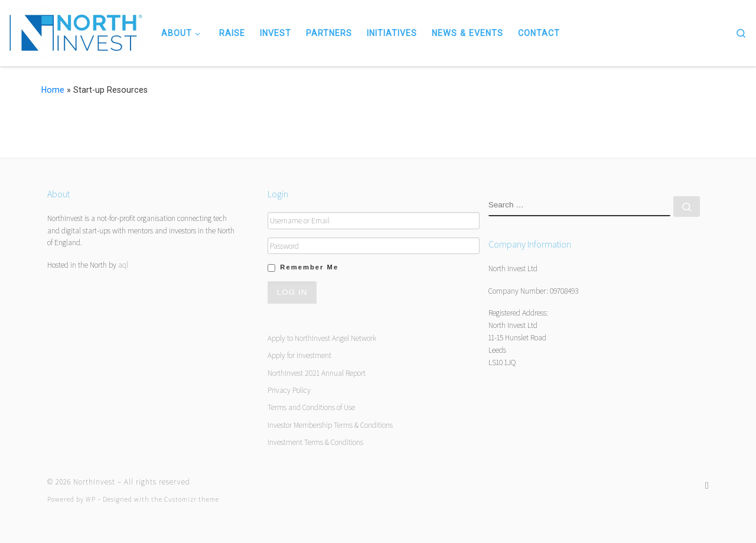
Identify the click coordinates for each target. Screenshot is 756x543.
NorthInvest (94, 482)
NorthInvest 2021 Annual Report (317, 373)
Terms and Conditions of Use (311, 407)
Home (53, 90)
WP (91, 499)
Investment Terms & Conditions (315, 442)
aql (123, 265)
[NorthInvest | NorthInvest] (76, 31)
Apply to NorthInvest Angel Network (322, 338)
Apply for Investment (299, 355)
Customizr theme (192, 499)
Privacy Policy (289, 390)
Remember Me (309, 267)
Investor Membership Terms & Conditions (330, 425)
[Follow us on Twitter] (707, 485)
